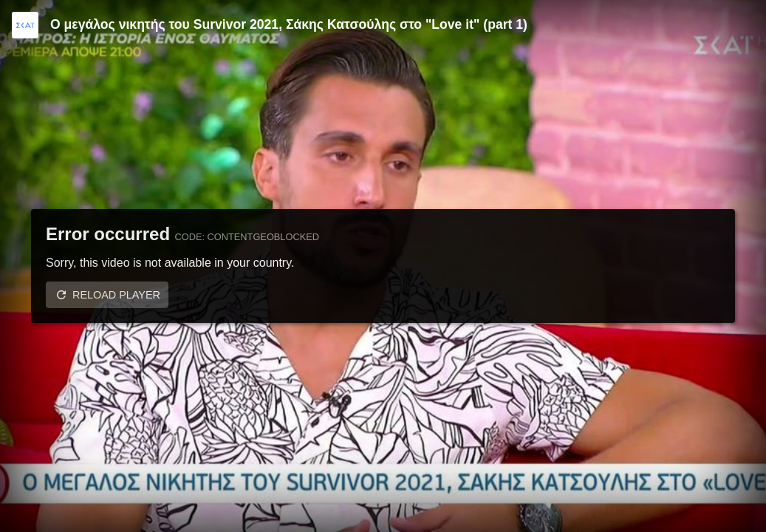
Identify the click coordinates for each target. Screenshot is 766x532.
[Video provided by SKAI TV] (25, 25)
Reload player (116, 295)
